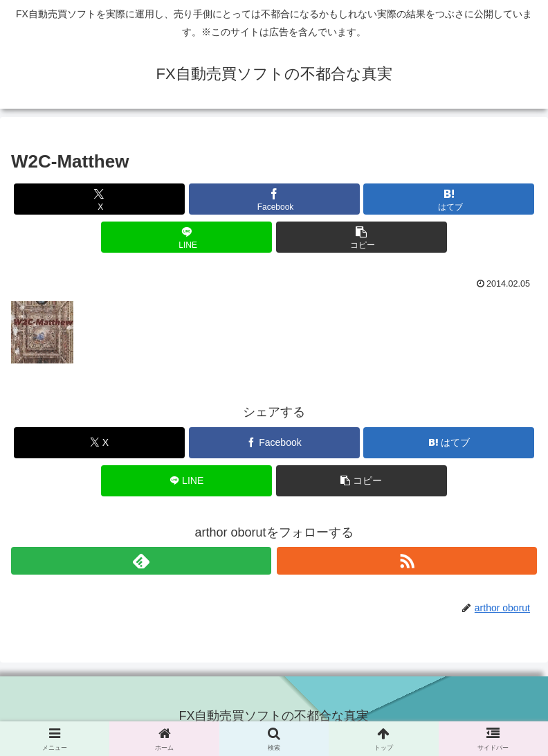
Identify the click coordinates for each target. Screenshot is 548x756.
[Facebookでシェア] (274, 199)
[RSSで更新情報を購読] (407, 561)
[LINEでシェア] (186, 237)
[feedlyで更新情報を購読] (141, 561)
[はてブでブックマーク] (449, 199)
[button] (362, 237)
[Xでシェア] (99, 199)
